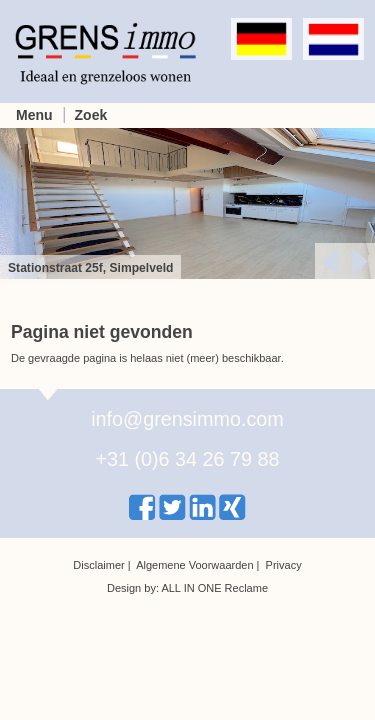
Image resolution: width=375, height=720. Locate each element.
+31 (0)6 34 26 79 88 (187, 459)
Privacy (284, 565)
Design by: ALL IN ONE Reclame (187, 588)
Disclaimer (98, 565)
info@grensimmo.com (187, 419)
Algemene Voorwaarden (194, 565)
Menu (34, 115)
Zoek (91, 115)
